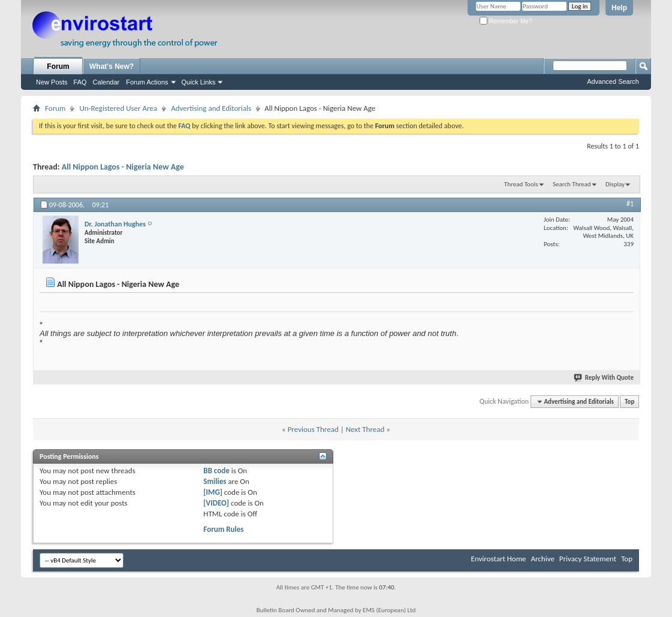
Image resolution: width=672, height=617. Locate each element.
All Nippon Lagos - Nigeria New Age (123, 167)
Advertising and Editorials (211, 108)
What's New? (112, 66)
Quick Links (199, 82)
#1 (630, 204)
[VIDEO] (216, 503)
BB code (216, 471)
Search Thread (572, 184)
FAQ (80, 82)
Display (615, 184)
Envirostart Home (499, 559)
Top (629, 402)
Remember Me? (506, 21)
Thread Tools (521, 184)
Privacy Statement (588, 559)
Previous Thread (313, 429)
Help (619, 8)
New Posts (52, 82)
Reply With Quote (604, 378)
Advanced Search (613, 81)
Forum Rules (223, 529)
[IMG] (213, 492)
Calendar (106, 82)
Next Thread (365, 429)
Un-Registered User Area (118, 108)
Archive (542, 559)
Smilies (215, 481)
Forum (58, 66)
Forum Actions (147, 82)
